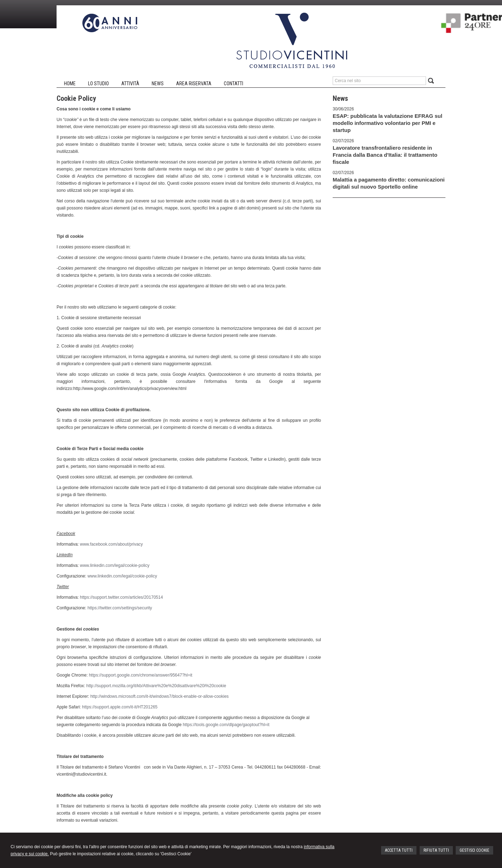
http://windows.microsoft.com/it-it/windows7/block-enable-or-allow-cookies (159, 696)
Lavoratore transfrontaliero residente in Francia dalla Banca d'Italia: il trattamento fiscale (385, 155)
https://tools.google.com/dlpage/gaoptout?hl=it (226, 725)
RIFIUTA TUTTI (436, 850)
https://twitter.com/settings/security (120, 608)
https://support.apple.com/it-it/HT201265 (120, 707)
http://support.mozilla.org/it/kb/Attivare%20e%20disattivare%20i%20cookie (156, 686)
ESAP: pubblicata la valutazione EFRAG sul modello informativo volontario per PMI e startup (387, 123)
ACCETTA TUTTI (399, 850)
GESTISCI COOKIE (474, 850)
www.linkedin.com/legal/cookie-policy (115, 565)
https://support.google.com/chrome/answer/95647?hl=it (141, 675)
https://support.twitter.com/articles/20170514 (121, 597)
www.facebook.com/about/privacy (111, 544)
